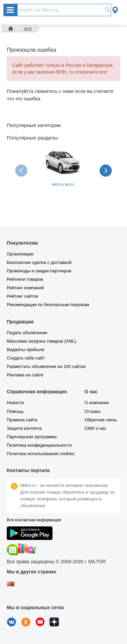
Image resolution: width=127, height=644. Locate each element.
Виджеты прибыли (26, 350)
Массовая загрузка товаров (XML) (41, 341)
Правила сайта (22, 420)
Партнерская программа (32, 437)
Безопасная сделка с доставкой (39, 262)
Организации (20, 254)
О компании (97, 403)
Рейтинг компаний (25, 288)
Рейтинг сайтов (22, 296)
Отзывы (92, 411)
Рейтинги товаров (25, 279)
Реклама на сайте (25, 375)
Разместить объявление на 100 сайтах (46, 366)
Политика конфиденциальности (39, 445)
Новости (15, 403)
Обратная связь (101, 420)
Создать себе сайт (26, 358)
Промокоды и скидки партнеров (39, 271)
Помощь (15, 411)
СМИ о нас (95, 428)
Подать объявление (27, 333)
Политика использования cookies (40, 454)
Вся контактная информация (34, 520)
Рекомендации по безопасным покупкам (48, 305)
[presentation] (22, 170)
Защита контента (24, 428)
